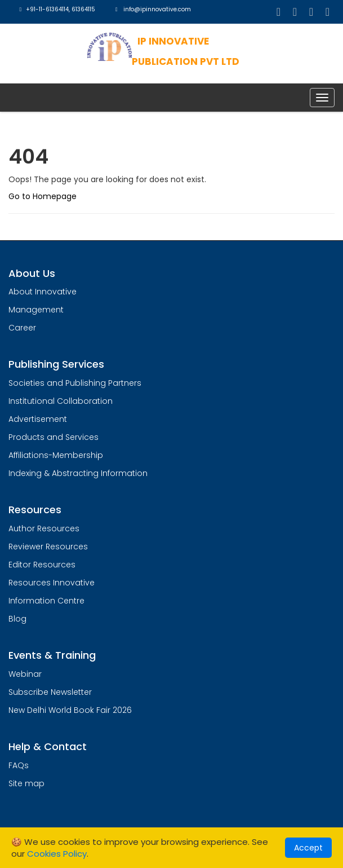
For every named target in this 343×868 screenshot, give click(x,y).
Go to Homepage (43, 196)
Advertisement (38, 419)
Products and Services (54, 437)
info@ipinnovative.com (152, 9)
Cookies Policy (57, 854)
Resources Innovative (52, 583)
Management (36, 310)
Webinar (25, 674)
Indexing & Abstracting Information (78, 473)
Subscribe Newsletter (50, 692)
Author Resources (44, 528)
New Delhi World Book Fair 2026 (70, 710)
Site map (26, 783)
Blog (17, 619)
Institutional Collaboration (61, 401)
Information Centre (46, 601)
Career (22, 328)
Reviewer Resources (48, 547)
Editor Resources (42, 565)
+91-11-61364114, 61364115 (56, 9)
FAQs (19, 765)
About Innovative (43, 292)
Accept (308, 848)
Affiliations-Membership (56, 455)
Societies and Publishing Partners (75, 383)
